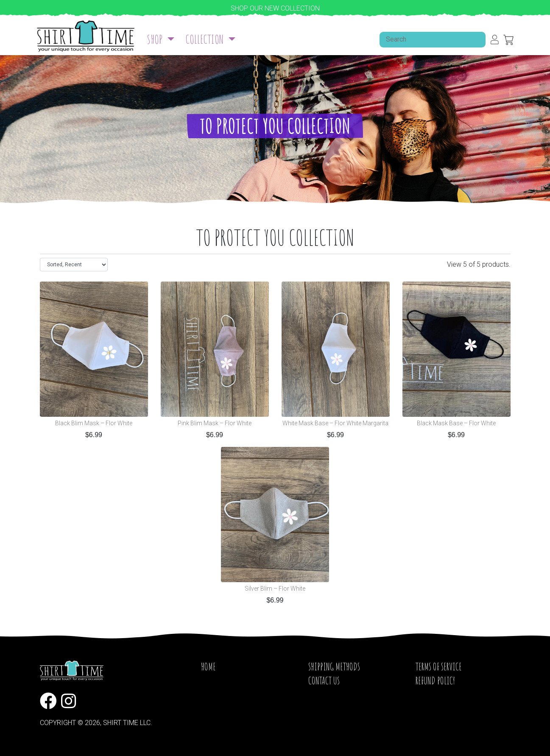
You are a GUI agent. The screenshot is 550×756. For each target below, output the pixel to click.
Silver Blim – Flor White (275, 589)
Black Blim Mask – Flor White (94, 423)
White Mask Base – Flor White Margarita (335, 423)
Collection (205, 39)
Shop (156, 39)
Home (208, 667)
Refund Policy (435, 681)
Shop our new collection (275, 8)
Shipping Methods (334, 667)
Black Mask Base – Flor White (456, 423)
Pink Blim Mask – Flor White (215, 423)
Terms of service (439, 667)
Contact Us (324, 681)
